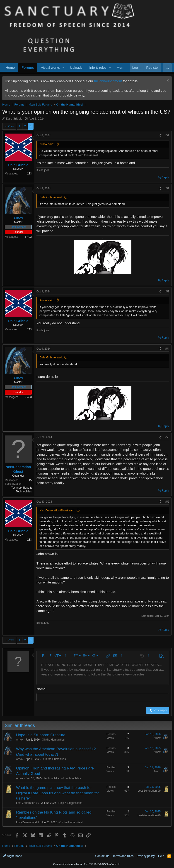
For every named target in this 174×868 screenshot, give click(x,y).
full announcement (108, 81)
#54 (167, 349)
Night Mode (13, 855)
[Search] (167, 67)
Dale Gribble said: (51, 197)
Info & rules (98, 67)
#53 (167, 292)
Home (10, 67)
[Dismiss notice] (167, 81)
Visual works (50, 67)
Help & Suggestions (70, 803)
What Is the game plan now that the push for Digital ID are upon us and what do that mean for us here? (58, 793)
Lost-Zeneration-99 (28, 803)
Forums (28, 67)
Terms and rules (123, 855)
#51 (167, 135)
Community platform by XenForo (87, 864)
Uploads (76, 67)
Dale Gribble (14, 119)
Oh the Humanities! (54, 739)
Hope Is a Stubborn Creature (41, 735)
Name (41, 689)
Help (161, 855)
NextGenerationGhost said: (57, 510)
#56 (167, 502)
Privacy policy (146, 855)
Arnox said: (47, 144)
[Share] (160, 135)
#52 (167, 188)
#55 (167, 437)
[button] (63, 67)
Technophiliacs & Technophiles (62, 778)
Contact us (102, 855)
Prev (11, 126)
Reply (165, 177)
